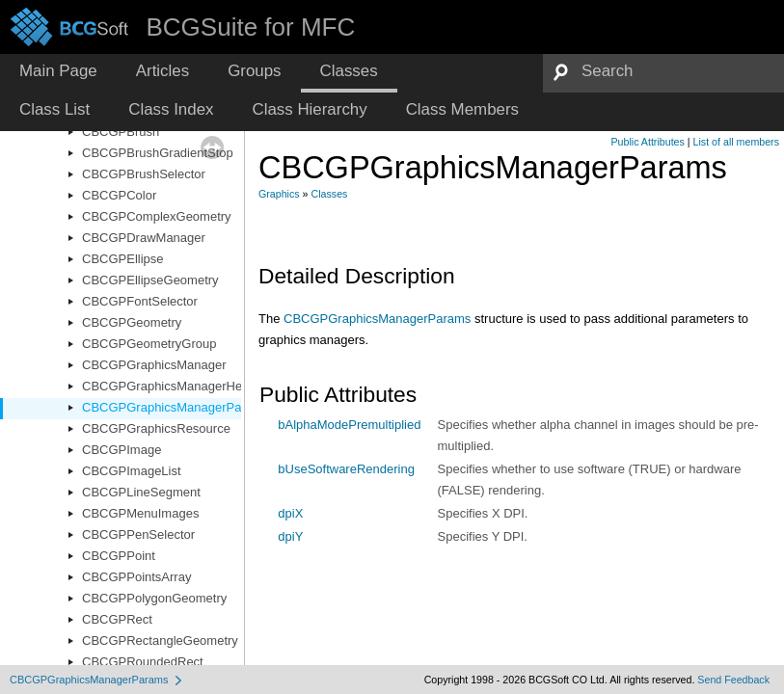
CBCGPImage (122, 450)
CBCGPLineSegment (141, 492)
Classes (330, 194)
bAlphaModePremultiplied (349, 425)
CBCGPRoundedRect (143, 662)
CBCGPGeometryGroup (149, 344)
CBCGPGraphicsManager (154, 365)
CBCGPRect (117, 619)
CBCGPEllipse (123, 259)
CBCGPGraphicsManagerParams (176, 407)
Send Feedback (733, 680)
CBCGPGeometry (132, 322)
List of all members (736, 142)
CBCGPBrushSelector (144, 174)
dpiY (290, 536)
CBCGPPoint (119, 556)
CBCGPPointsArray (136, 577)
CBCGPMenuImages (140, 513)
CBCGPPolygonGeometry (154, 598)
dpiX (290, 513)
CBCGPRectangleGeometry (160, 641)
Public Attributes (647, 142)
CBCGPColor (119, 195)
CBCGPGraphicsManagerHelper (173, 386)
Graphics (279, 194)
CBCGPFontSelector (140, 301)
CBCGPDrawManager (144, 238)
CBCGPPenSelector (138, 534)
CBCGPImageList (132, 471)
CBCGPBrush (121, 132)
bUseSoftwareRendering (346, 469)
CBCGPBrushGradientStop (158, 153)
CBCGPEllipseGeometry (150, 280)
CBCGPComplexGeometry (157, 216)
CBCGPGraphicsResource (156, 428)
